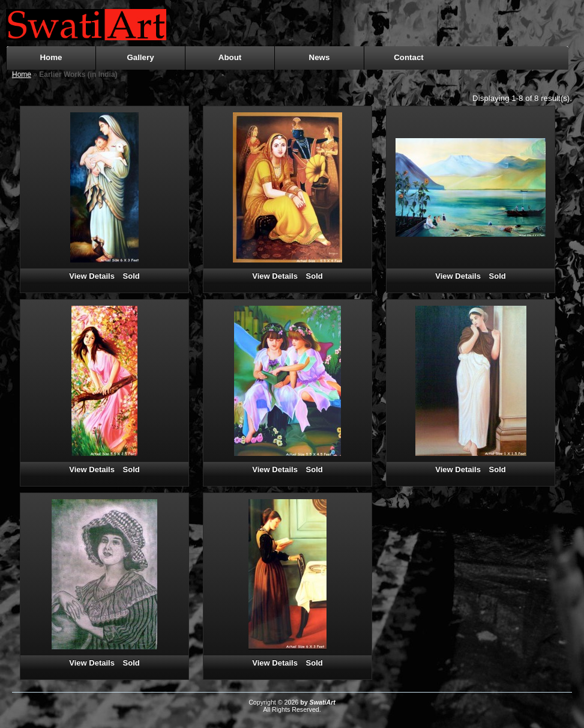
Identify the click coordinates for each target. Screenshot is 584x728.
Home (51, 57)
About (230, 57)
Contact (409, 57)
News (320, 57)
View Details (92, 276)
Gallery (140, 57)
